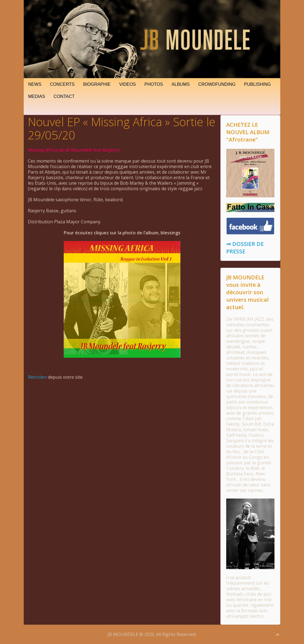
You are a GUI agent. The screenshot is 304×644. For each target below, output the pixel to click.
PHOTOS (154, 84)
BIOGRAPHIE (97, 84)
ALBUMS (181, 84)
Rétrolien (37, 377)
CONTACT (64, 96)
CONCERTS (62, 84)
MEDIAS (37, 96)
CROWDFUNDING (217, 84)
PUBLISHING (258, 84)
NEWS (35, 84)
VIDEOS (127, 84)
